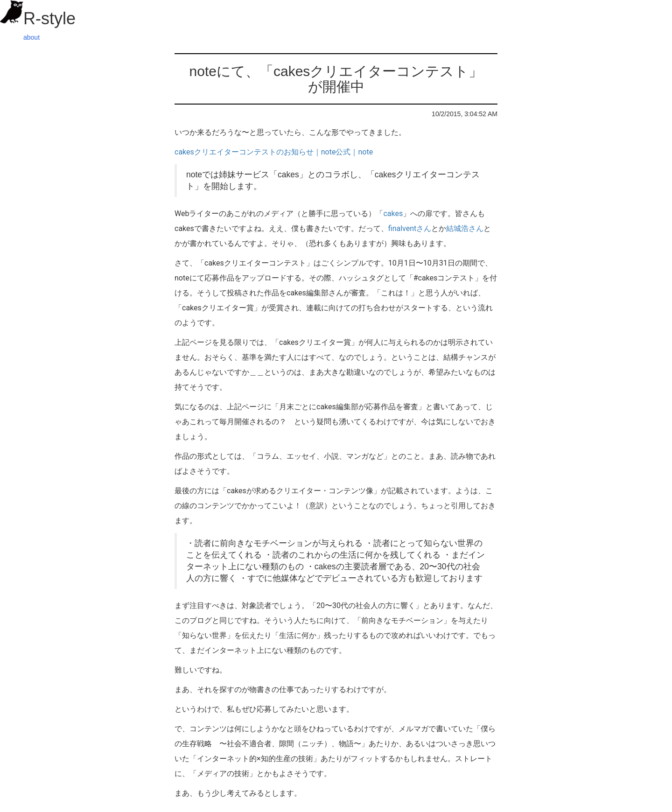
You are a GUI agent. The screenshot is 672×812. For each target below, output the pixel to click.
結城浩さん (465, 228)
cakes (393, 213)
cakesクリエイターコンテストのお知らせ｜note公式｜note (274, 152)
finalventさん (410, 228)
